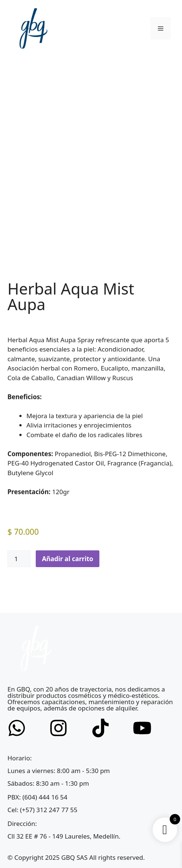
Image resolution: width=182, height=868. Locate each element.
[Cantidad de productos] (19, 559)
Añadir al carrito (68, 559)
